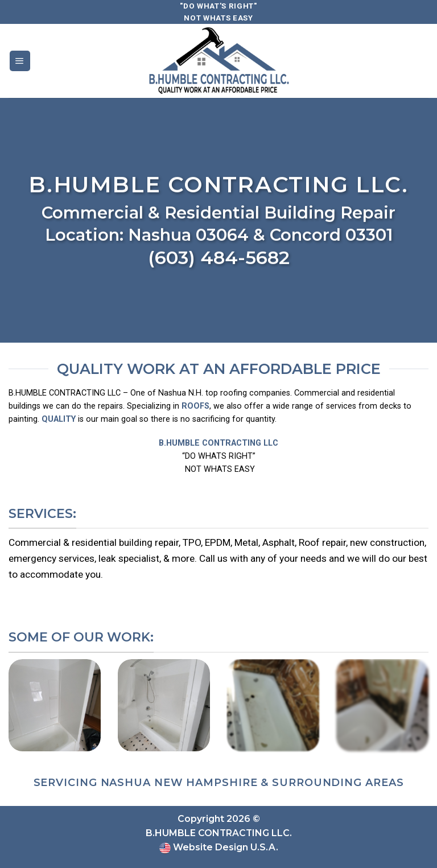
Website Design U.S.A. (224, 847)
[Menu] (20, 61)
